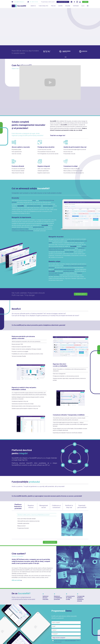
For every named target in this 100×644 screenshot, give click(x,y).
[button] (65, 57)
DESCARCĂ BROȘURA (50, 542)
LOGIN (85, 2)
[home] (19, 6)
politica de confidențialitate (70, 640)
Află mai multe (17, 580)
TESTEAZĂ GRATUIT (63, 2)
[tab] (18, 506)
